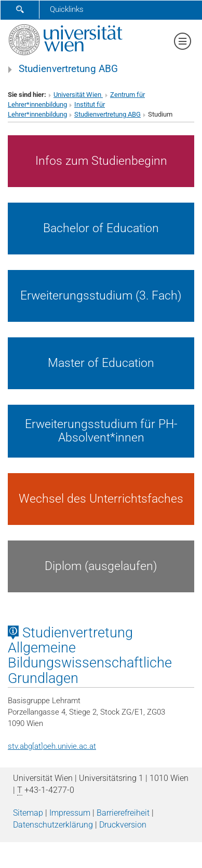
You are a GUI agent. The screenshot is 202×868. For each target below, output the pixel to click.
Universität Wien (78, 95)
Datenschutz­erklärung (53, 825)
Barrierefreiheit (123, 813)
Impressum (70, 813)
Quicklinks (67, 9)
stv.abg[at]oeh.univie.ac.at (52, 746)
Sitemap (28, 813)
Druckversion (123, 825)
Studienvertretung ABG (68, 69)
